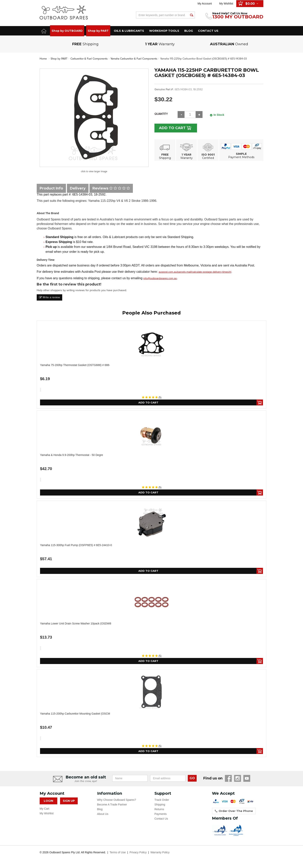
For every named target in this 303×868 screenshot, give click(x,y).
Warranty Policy (160, 854)
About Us (103, 815)
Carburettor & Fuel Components (90, 59)
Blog (100, 810)
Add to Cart (173, 128)
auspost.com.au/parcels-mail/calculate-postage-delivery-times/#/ (195, 272)
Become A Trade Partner (112, 806)
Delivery (78, 188)
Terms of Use (118, 854)
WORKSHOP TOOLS (164, 31)
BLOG (189, 31)
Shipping (160, 806)
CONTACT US (208, 31)
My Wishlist (226, 4)
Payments (161, 815)
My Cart (44, 810)
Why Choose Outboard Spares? (117, 801)
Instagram (238, 780)
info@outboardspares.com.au (160, 278)
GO (192, 779)
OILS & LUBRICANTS (129, 31)
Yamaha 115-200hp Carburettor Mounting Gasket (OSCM (75, 714)
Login (48, 802)
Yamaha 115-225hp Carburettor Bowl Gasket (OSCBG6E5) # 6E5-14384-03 (209, 59)
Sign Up (69, 802)
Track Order (162, 801)
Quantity (161, 114)
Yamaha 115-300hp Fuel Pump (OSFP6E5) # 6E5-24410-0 (76, 545)
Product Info (51, 188)
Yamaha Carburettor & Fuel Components (137, 59)
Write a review (49, 297)
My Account (205, 4)
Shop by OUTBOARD (67, 31)
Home (43, 59)
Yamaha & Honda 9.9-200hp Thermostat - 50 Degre (72, 455)
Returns (159, 810)
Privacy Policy (138, 854)
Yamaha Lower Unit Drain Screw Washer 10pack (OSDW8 (76, 624)
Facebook (228, 780)
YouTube (247, 780)
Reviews (111, 188)
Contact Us (161, 820)
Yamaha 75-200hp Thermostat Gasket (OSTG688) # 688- (75, 365)
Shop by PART (98, 31)
